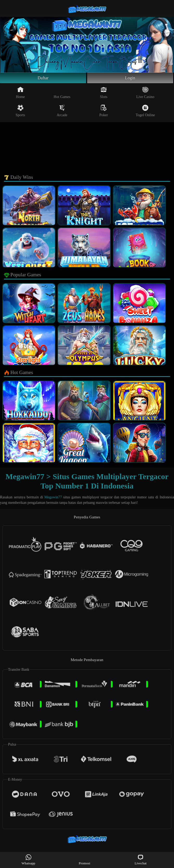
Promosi (85, 860)
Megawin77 (53, 498)
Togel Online (145, 112)
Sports (20, 112)
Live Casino (145, 94)
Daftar (43, 79)
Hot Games (62, 94)
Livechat (140, 860)
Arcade (62, 112)
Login (130, 79)
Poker (104, 112)
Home (20, 94)
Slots (104, 94)
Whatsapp (28, 860)
